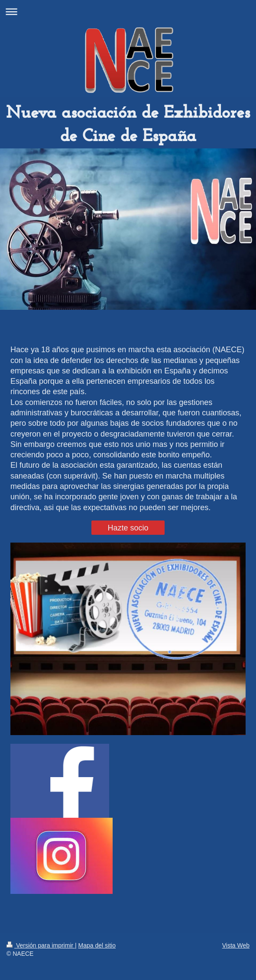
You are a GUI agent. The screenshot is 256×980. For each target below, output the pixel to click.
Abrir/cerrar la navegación (128, 11)
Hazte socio (128, 528)
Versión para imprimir (41, 945)
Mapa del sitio (97, 945)
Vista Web (236, 945)
